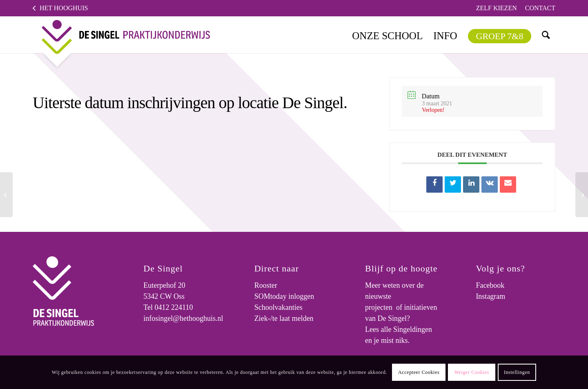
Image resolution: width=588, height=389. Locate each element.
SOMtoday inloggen (284, 296)
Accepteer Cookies (419, 372)
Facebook (490, 285)
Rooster (266, 285)
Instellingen (517, 372)
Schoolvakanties (278, 307)
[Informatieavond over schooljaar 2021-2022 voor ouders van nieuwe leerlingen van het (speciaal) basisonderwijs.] (6, 195)
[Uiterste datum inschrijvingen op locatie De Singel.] (582, 195)
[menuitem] (497, 8)
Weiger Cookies (472, 372)
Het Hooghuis (64, 8)
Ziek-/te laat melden (284, 318)
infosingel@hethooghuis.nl (183, 318)
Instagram (490, 296)
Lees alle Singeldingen (399, 329)
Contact (540, 8)
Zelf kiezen (497, 8)
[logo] (119, 35)
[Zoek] (546, 35)
